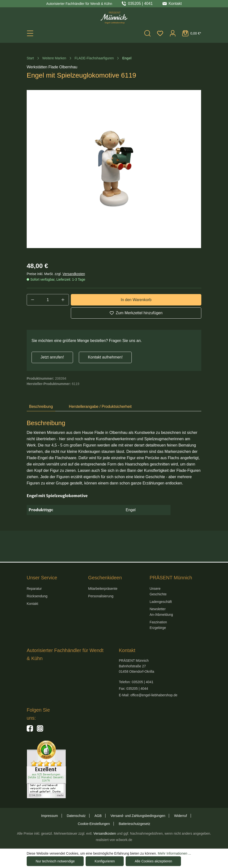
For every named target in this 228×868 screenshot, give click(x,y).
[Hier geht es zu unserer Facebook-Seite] (30, 730)
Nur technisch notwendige (55, 861)
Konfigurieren (105, 861)
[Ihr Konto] (173, 33)
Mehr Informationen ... (175, 853)
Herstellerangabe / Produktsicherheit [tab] (100, 407)
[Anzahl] (48, 300)
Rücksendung (37, 596)
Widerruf (181, 816)
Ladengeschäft (161, 602)
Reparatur (34, 589)
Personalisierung (101, 596)
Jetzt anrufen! (52, 357)
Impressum (49, 816)
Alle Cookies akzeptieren (153, 861)
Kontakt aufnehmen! (105, 357)
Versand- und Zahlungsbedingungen (138, 816)
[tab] (41, 407)
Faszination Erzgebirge (158, 625)
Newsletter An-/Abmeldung (161, 612)
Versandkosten (74, 274)
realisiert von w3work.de (114, 840)
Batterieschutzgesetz (134, 824)
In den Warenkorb (136, 300)
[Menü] (30, 33)
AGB (98, 816)
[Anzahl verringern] (33, 300)
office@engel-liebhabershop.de (154, 695)
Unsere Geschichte (158, 591)
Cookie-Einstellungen (94, 824)
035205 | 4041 (140, 4)
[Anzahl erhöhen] (63, 300)
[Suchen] (147, 33)
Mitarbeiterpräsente (103, 589)
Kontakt (32, 604)
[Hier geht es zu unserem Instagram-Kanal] (40, 730)
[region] (114, 169)
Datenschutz (76, 816)
